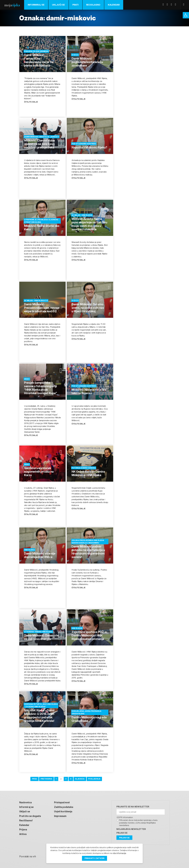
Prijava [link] (23, 830)
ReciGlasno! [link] (26, 821)
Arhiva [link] (23, 834)
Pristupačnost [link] (62, 803)
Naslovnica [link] (25, 803)
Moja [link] (12, 5)
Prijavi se (122, 833)
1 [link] (56, 779)
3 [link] (66, 779)
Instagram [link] (176, 4)
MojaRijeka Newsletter (131, 829)
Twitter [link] (168, 4)
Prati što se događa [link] (30, 816)
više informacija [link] (119, 853)
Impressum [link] (60, 816)
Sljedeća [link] (80, 779)
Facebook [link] (164, 4)
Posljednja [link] (94, 779)
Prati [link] (76, 5)
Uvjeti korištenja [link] (63, 812)
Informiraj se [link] (36, 5)
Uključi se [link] (59, 5)
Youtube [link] (172, 4)
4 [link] (71, 779)
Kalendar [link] (114, 5)
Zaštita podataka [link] (64, 807)
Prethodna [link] (46, 779)
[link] (186, 15)
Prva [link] (35, 779)
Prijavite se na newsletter (133, 807)
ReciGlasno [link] (93, 5)
